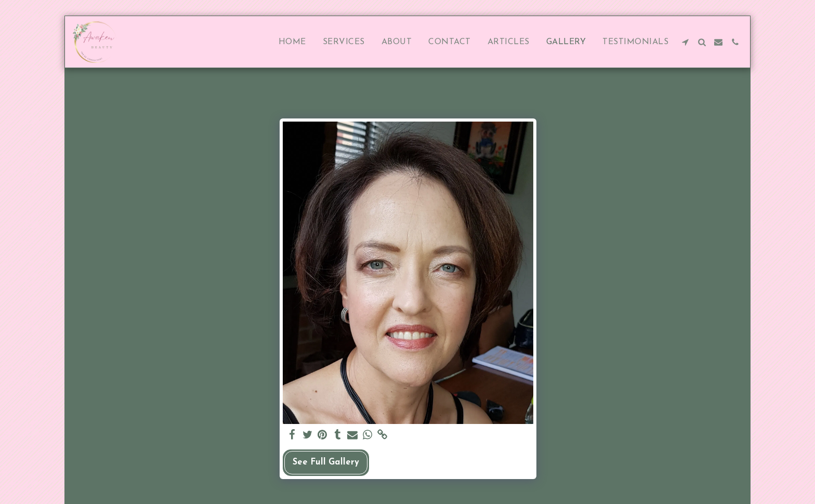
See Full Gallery (326, 462)
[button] (685, 42)
